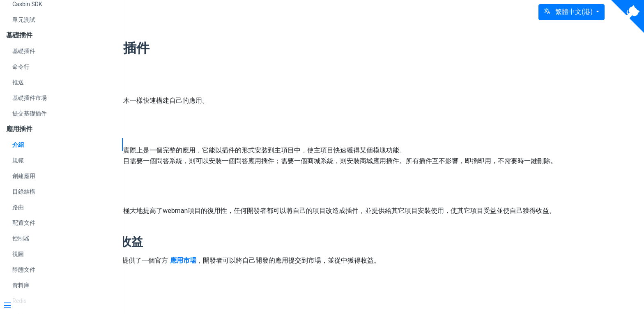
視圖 (18, 254)
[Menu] (58, 306)
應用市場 (262, 281)
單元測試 (24, 20)
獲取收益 (198, 263)
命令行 (21, 67)
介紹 (18, 145)
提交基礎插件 (30, 113)
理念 (187, 82)
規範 (18, 160)
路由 (18, 207)
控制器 (21, 238)
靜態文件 (24, 270)
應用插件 (202, 48)
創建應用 (24, 176)
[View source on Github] (628, 16)
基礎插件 (24, 51)
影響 (187, 202)
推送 (18, 82)
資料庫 (21, 285)
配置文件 (24, 223)
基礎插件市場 (30, 98)
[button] (572, 12)
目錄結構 (24, 192)
